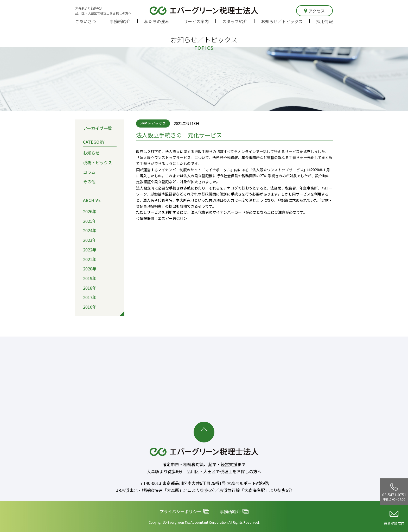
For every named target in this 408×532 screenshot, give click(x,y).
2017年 (90, 297)
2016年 (90, 307)
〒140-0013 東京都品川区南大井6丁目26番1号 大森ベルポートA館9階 (204, 483)
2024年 (90, 230)
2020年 (90, 269)
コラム (89, 172)
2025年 (90, 221)
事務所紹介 (120, 21)
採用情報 (324, 21)
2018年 (90, 288)
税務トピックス (98, 162)
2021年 (90, 259)
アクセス (314, 11)
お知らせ (91, 153)
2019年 (90, 278)
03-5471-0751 (394, 492)
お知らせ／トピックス (282, 21)
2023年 (90, 240)
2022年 (90, 249)
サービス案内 (196, 21)
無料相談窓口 (394, 518)
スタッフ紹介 (235, 21)
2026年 (90, 211)
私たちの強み (157, 21)
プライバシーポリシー (184, 511)
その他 (89, 181)
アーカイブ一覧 (97, 128)
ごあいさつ (86, 21)
